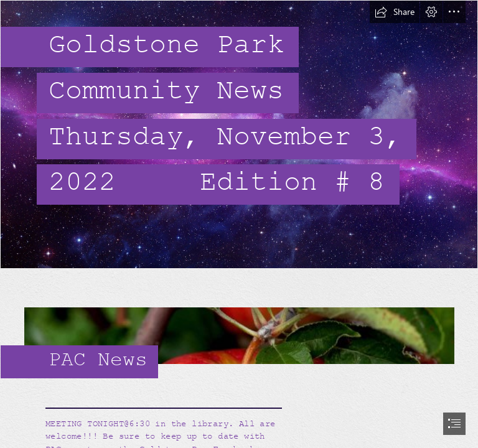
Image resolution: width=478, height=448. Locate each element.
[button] (395, 12)
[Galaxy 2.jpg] (239, 134)
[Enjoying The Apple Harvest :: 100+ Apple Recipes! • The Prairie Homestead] (239, 328)
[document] (239, 224)
